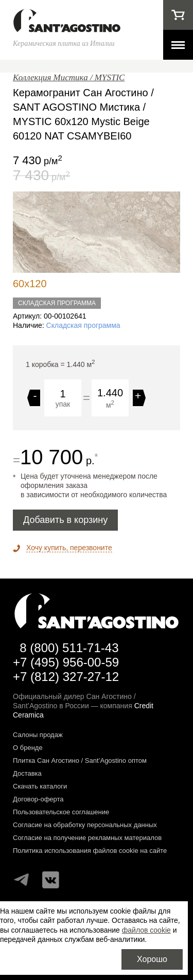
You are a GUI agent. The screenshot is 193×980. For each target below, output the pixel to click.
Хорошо (152, 959)
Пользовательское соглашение (61, 812)
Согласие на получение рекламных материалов (87, 838)
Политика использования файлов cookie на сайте (90, 851)
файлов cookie (146, 930)
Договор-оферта (38, 799)
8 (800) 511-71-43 (69, 648)
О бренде (28, 748)
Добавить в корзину (65, 520)
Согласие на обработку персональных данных (85, 825)
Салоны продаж (38, 735)
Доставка (27, 773)
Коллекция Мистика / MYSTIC (69, 77)
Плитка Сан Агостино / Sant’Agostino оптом (80, 760)
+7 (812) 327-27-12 (66, 677)
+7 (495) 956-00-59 (66, 662)
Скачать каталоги (40, 786)
